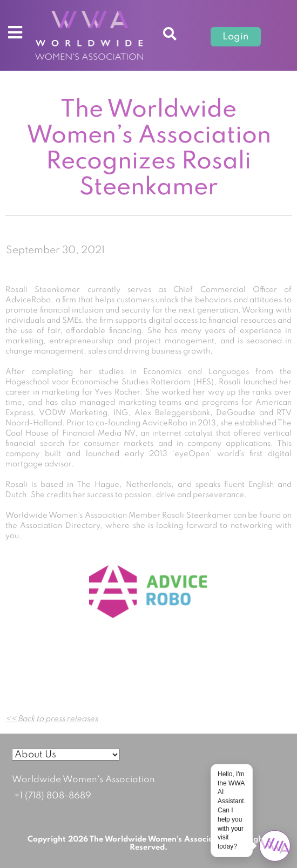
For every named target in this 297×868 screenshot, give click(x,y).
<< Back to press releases (52, 719)
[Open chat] (275, 846)
